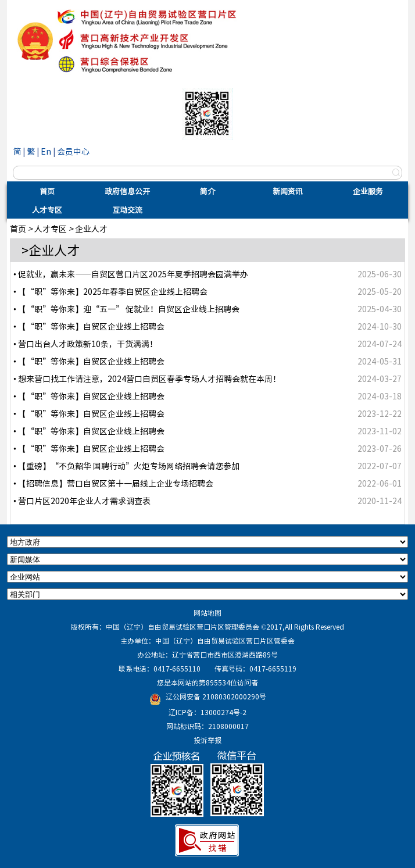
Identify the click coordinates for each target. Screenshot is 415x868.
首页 (47, 191)
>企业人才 (51, 250)
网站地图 (208, 613)
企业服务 (368, 191)
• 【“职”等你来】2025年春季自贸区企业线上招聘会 (110, 291)
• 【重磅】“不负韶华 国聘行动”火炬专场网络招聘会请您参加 (126, 466)
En (46, 151)
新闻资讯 (288, 191)
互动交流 (127, 210)
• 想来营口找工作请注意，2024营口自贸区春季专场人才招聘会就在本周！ (147, 378)
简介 (208, 191)
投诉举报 (208, 740)
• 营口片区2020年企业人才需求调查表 (82, 501)
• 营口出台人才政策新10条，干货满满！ (85, 344)
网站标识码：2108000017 (208, 726)
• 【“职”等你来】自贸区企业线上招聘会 (89, 326)
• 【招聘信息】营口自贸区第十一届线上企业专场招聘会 (113, 483)
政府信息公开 (127, 191)
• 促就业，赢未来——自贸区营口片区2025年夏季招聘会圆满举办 (131, 274)
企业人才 (91, 228)
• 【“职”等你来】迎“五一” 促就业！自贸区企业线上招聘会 (126, 309)
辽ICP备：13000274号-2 (208, 712)
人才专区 (47, 210)
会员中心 (73, 151)
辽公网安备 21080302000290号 (216, 696)
